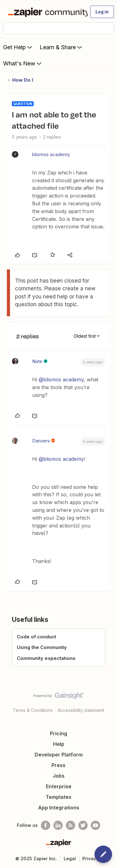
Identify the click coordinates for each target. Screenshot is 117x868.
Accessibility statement (81, 710)
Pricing (58, 733)
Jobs (59, 776)
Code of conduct (37, 637)
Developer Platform (59, 755)
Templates (58, 797)
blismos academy (51, 154)
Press (58, 765)
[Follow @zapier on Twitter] (83, 825)
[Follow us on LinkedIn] (58, 825)
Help (59, 744)
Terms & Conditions (33, 710)
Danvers (41, 441)
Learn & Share (61, 47)
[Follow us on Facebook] (46, 825)
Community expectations (46, 658)
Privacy (91, 858)
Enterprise (59, 786)
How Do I (23, 80)
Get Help (18, 47)
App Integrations (59, 808)
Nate (37, 361)
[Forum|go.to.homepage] (45, 12)
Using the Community (42, 647)
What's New (23, 63)
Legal (70, 858)
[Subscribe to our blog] (71, 825)
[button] (102, 12)
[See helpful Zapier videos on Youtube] (95, 825)
